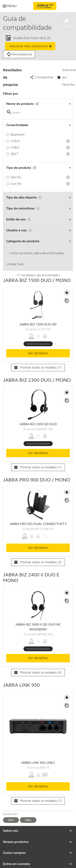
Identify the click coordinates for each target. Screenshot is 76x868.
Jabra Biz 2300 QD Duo (38, 424)
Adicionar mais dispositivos (31, 46)
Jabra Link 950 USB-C (38, 763)
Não (28, 820)
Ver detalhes (38, 353)
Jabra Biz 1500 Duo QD (38, 324)
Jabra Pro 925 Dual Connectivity (38, 524)
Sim (11, 820)
